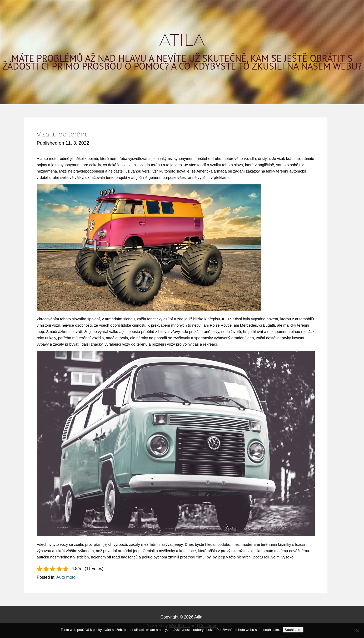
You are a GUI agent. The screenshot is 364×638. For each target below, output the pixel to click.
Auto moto (66, 577)
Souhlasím (293, 630)
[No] (357, 631)
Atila (182, 40)
